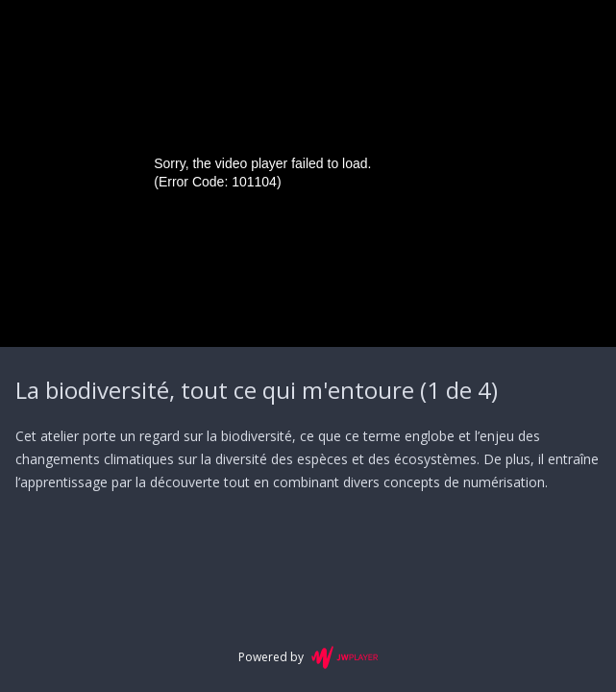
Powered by (308, 657)
